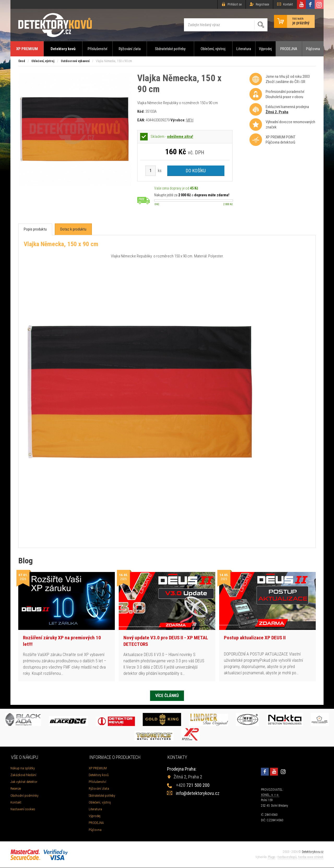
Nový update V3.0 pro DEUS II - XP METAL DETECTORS (166, 641)
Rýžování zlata (130, 49)
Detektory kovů (63, 49)
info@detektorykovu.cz (198, 794)
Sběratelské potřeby (170, 49)
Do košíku (196, 171)
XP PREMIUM (27, 49)
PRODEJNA (289, 49)
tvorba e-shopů (287, 858)
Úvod (22, 61)
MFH (190, 120)
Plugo (272, 858)
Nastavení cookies (23, 810)
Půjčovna (313, 49)
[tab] (35, 229)
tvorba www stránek (311, 858)
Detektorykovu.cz (313, 852)
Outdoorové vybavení (75, 61)
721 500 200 (193, 786)
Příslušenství (97, 49)
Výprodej (265, 49)
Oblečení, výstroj (213, 49)
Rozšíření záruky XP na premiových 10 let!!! (62, 641)
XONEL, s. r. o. (270, 795)
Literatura (244, 49)
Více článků (167, 696)
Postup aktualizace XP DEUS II (255, 638)
